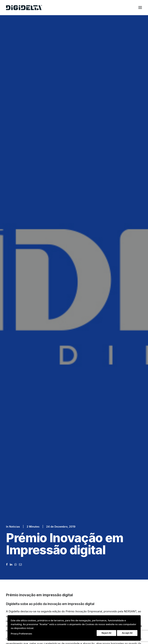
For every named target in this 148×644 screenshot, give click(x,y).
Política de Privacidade (45, 463)
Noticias (15, 66)
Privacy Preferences (21, 634)
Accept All (127, 633)
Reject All (106, 633)
